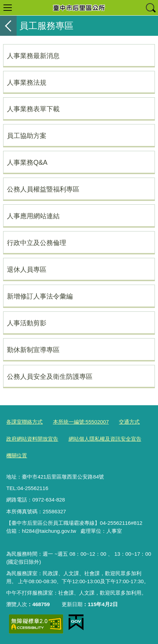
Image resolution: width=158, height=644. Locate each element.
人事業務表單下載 (33, 109)
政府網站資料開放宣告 (32, 439)
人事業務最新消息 (33, 56)
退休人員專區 (27, 269)
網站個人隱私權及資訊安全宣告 (105, 439)
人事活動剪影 (27, 323)
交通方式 (129, 422)
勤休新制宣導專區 (33, 350)
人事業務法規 (27, 82)
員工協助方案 (27, 136)
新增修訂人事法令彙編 (40, 296)
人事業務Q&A (27, 162)
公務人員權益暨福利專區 (43, 189)
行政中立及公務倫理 (37, 243)
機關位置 (17, 455)
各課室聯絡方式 (24, 422)
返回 (8, 26)
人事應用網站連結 (33, 216)
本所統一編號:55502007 (81, 422)
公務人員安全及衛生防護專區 (50, 376)
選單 (8, 8)
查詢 (150, 8)
